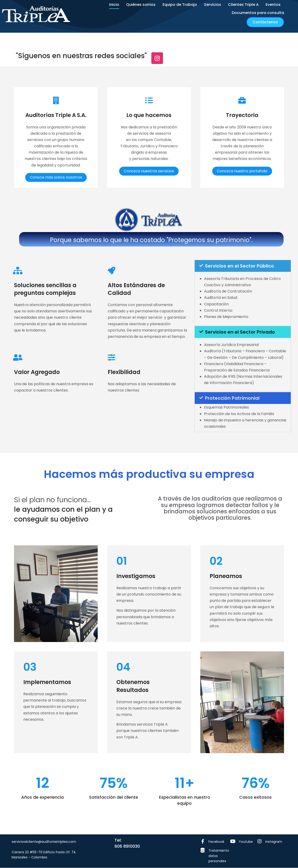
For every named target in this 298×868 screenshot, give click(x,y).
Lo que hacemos (149, 115)
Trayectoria (242, 115)
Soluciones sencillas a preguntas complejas (45, 289)
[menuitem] (114, 5)
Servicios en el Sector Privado (240, 332)
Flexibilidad (124, 372)
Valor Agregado (37, 372)
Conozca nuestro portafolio (242, 171)
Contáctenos (265, 22)
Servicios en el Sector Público (239, 266)
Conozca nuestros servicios (149, 171)
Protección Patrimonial (232, 398)
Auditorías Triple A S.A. (56, 115)
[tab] (243, 266)
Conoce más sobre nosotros (56, 177)
